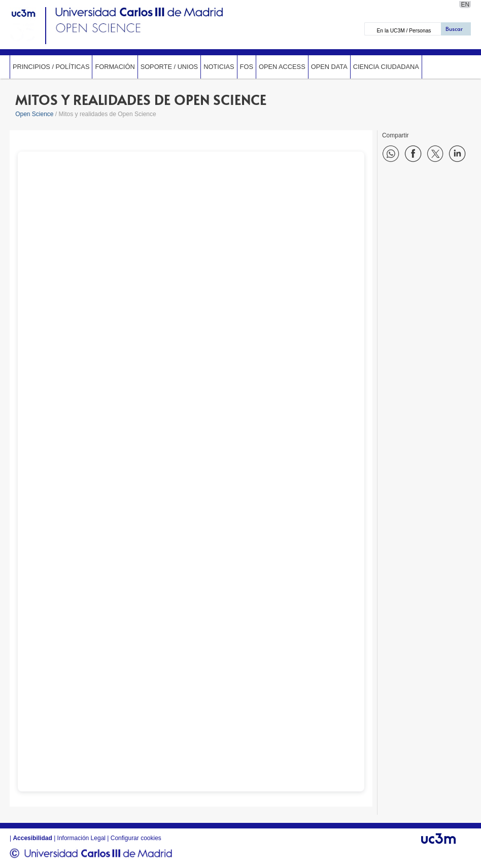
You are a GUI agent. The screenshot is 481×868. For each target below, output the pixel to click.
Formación (115, 67)
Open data (329, 67)
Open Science (34, 114)
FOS (247, 67)
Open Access (282, 67)
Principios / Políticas (51, 67)
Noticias (219, 67)
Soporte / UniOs (169, 67)
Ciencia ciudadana (386, 67)
